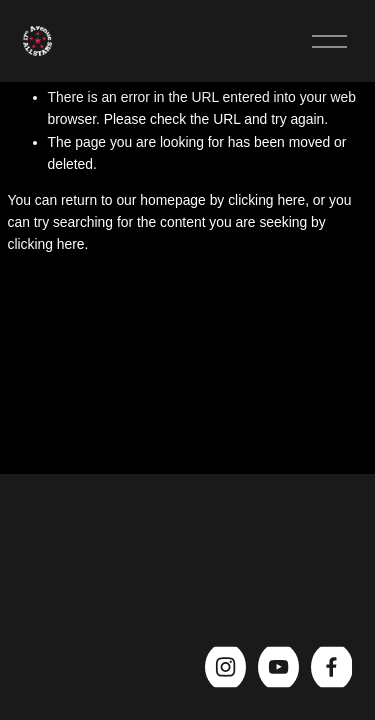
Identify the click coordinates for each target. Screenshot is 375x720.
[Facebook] (331, 667)
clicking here (266, 200)
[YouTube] (278, 667)
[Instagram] (225, 667)
